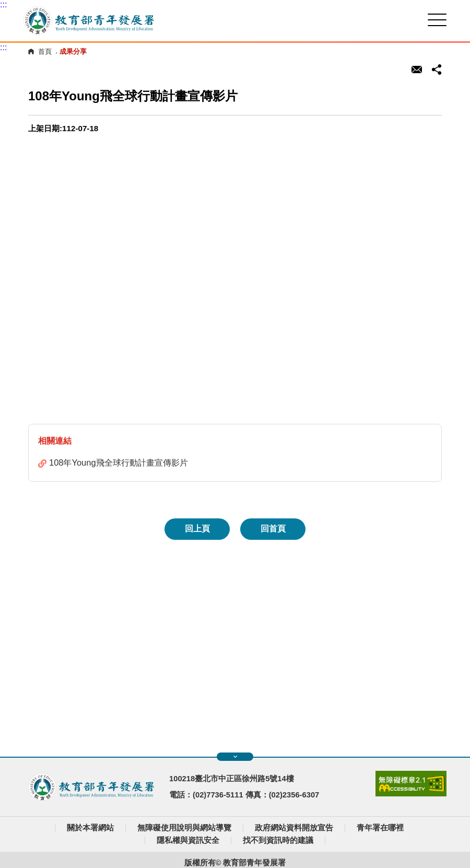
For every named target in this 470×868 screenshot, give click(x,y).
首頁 (45, 51)
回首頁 (273, 529)
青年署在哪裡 (380, 828)
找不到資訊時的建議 (278, 840)
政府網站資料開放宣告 (294, 828)
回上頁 (197, 529)
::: (3, 4)
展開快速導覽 (235, 757)
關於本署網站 (90, 828)
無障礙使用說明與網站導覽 (184, 828)
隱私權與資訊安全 (188, 840)
